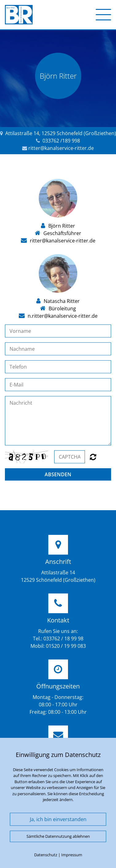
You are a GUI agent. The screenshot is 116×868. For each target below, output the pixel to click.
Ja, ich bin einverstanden (58, 819)
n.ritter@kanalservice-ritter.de (63, 316)
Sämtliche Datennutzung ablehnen (58, 836)
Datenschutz (46, 855)
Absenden (58, 474)
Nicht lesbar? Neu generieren (93, 457)
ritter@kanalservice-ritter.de (61, 148)
